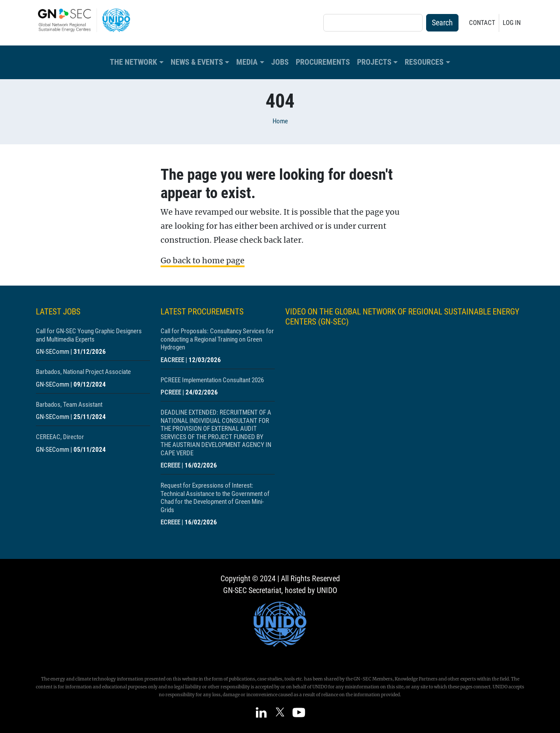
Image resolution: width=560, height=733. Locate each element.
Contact (482, 23)
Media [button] (247, 62)
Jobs (280, 62)
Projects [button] (374, 62)
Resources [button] (424, 62)
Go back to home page (203, 261)
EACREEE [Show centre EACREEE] (172, 360)
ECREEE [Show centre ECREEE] (170, 465)
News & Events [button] (197, 62)
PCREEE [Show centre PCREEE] (171, 392)
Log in (512, 23)
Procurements (323, 62)
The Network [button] (133, 62)
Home (280, 121)
